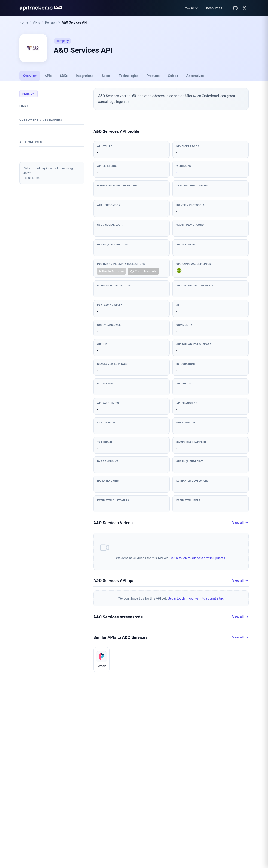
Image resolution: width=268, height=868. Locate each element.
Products (153, 76)
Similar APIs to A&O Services (120, 637)
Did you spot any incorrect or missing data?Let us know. (48, 173)
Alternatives (195, 76)
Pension (51, 22)
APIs (37, 22)
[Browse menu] (190, 8)
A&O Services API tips (114, 580)
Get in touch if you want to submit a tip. (196, 598)
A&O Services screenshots (118, 617)
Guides (173, 76)
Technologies (129, 76)
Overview (30, 76)
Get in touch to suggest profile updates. (198, 558)
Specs (106, 76)
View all (240, 523)
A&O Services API (75, 22)
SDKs (64, 76)
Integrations (85, 76)
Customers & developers (41, 120)
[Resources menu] (216, 8)
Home (24, 22)
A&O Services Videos (113, 523)
